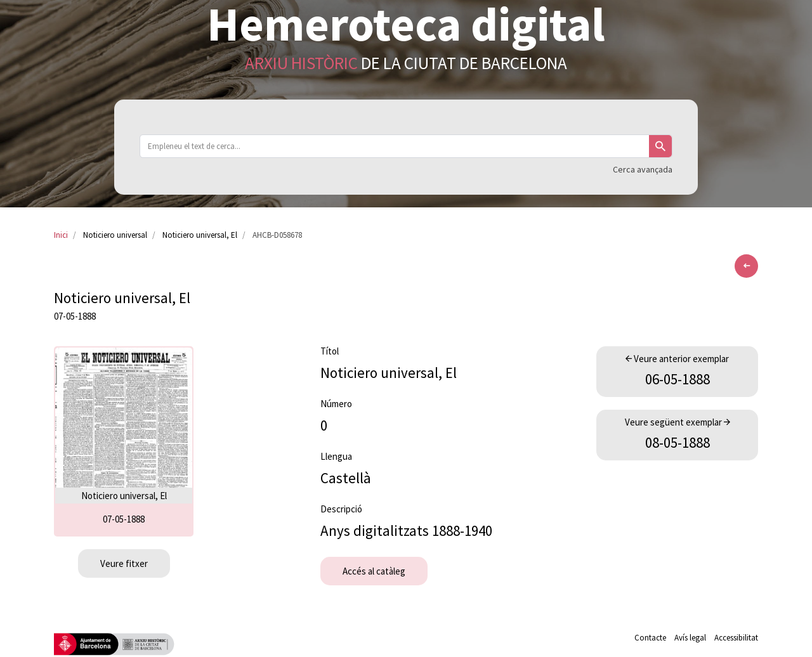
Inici (61, 235)
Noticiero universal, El (200, 235)
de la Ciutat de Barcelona (406, 63)
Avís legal (690, 638)
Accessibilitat (736, 638)
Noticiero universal (115, 235)
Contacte (650, 638)
